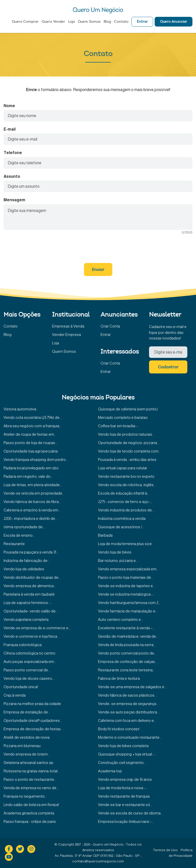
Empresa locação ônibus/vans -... (126, 821)
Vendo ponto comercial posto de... (127, 653)
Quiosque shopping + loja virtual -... (127, 754)
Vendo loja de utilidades (24, 569)
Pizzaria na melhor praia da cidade (32, 704)
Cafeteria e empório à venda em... (32, 510)
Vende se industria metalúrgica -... (126, 594)
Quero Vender (53, 22)
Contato (121, 22)
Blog (107, 22)
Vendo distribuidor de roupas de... (32, 577)
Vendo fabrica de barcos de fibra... (32, 502)
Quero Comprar (25, 22)
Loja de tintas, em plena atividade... (33, 485)
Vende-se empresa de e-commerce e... (37, 628)
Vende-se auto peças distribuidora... (129, 712)
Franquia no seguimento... (25, 796)
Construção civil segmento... (122, 763)
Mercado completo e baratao (123, 417)
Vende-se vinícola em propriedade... (34, 493)
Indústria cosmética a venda (122, 518)
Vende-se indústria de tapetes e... (127, 586)
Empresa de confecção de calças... (128, 662)
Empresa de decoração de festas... (33, 729)
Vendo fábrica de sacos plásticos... (127, 695)
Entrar (142, 22)
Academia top (110, 771)
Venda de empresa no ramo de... (31, 788)
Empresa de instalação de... (27, 712)
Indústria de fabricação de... (27, 561)
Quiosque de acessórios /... (121, 527)
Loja (71, 22)
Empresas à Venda (68, 326)
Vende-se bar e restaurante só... (125, 805)
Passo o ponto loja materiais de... (126, 577)
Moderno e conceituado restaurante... (130, 737)
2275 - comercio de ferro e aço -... (125, 502)
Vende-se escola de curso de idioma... (130, 813)
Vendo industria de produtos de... (126, 510)
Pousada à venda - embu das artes (127, 460)
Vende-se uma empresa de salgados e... (132, 687)
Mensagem (14, 200)
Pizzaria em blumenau (22, 746)
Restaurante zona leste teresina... (126, 670)
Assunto (12, 176)
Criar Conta (110, 326)
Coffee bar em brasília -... (119, 426)
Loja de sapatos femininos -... (28, 603)
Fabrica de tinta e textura (119, 678)
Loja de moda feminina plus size (125, 544)
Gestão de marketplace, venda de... (128, 636)
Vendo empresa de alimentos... (30, 586)
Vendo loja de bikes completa (123, 746)
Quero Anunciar (174, 22)
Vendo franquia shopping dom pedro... (36, 460)
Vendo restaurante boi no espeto (126, 476)
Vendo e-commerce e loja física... (32, 636)
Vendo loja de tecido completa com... (129, 451)
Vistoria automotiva (20, 409)
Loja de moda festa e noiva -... (123, 788)
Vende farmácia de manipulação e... (128, 611)
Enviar (98, 270)
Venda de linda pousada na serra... (127, 645)
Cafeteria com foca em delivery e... (127, 720)
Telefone (13, 153)
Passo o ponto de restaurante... (30, 779)
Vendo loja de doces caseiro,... (29, 678)
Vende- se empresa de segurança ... (129, 704)
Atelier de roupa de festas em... (30, 434)
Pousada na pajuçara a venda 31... (31, 552)
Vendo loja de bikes (115, 552)
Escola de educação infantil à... (124, 493)
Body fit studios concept (119, 729)
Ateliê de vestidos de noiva (27, 737)
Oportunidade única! (21, 687)
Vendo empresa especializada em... (128, 569)
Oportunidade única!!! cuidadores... (33, 720)
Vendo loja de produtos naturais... (126, 434)
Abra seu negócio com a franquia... (33, 426)
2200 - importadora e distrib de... (30, 518)
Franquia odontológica (23, 645)
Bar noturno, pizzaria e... (118, 561)
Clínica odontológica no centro (29, 653)
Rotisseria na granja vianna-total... (32, 771)
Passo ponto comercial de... (27, 670)
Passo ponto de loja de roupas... (30, 443)
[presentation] (98, 246)
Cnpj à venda (15, 695)
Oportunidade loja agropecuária (31, 451)
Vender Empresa (66, 335)
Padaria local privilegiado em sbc (31, 468)
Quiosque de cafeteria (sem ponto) (128, 409)
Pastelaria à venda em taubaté (29, 594)
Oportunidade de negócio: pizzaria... (129, 443)
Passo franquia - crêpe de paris (30, 821)
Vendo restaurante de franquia (124, 796)
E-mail (10, 129)
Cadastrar (168, 367)
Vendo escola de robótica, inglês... (127, 485)
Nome (9, 106)
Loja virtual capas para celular (123, 468)
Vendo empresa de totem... (27, 754)
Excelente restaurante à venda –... (126, 628)
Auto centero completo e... (121, 619)
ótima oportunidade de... (24, 527)
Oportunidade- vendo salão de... (31, 611)
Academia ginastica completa (29, 813)
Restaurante (14, 544)
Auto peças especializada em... (30, 662)
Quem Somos (89, 22)
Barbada (105, 535)
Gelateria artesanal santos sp (28, 763)
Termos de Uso (165, 850)
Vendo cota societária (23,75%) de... (33, 417)
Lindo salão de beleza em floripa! (31, 805)
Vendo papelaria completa (26, 619)
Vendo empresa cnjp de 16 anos (125, 779)
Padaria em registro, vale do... (28, 476)
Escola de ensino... (19, 535)
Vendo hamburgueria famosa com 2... (129, 603)
